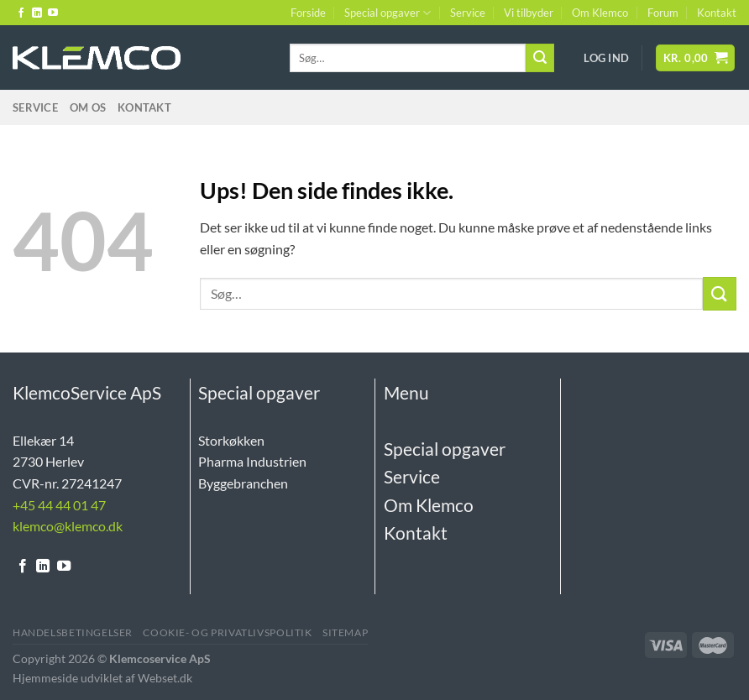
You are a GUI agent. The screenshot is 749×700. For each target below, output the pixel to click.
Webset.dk (165, 678)
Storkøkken (231, 440)
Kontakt (717, 13)
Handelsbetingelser (73, 632)
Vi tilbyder (529, 13)
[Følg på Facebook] (21, 13)
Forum (663, 13)
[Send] (540, 58)
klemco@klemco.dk (68, 526)
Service (468, 13)
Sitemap (345, 632)
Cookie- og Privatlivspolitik (227, 632)
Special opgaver (388, 13)
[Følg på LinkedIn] (37, 13)
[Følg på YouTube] (53, 13)
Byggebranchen (243, 483)
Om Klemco (600, 13)
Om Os (88, 107)
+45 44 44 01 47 (59, 505)
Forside (308, 13)
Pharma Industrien (252, 461)
